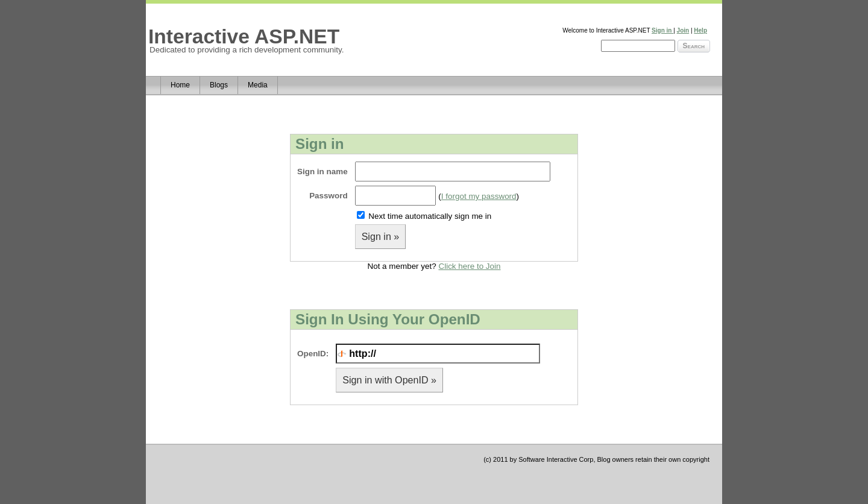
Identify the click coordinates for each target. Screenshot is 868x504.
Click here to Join (469, 266)
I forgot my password (479, 196)
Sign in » (381, 236)
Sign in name (322, 172)
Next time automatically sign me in (430, 216)
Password (328, 196)
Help (700, 30)
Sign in (662, 30)
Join (683, 30)
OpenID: (313, 354)
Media (258, 85)
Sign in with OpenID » (389, 380)
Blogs (219, 85)
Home (180, 85)
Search (694, 46)
